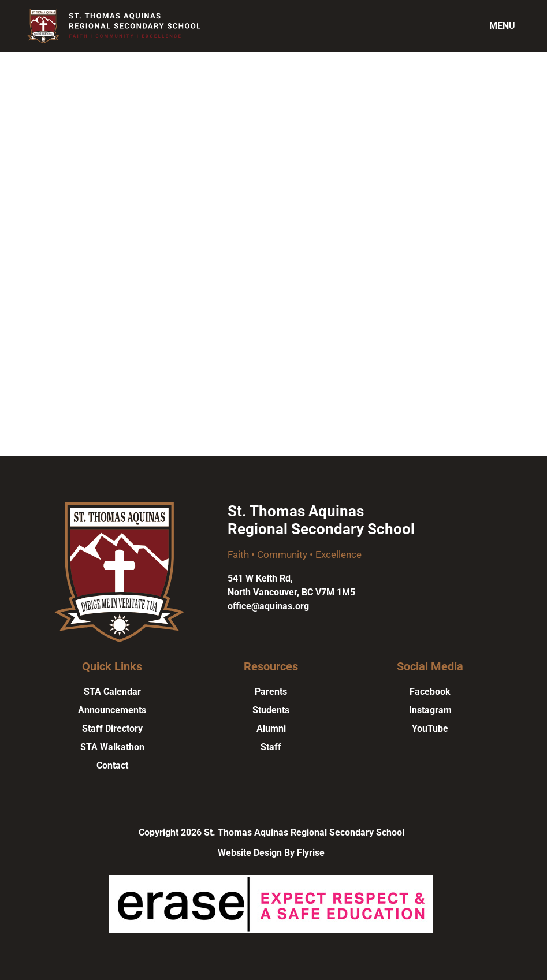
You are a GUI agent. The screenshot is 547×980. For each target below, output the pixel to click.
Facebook (430, 692)
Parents (271, 692)
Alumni (271, 729)
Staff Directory (112, 729)
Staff (271, 747)
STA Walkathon (112, 747)
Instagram (430, 710)
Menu (502, 26)
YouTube (430, 729)
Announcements (112, 710)
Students (271, 710)
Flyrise (311, 853)
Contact (112, 765)
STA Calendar (112, 692)
